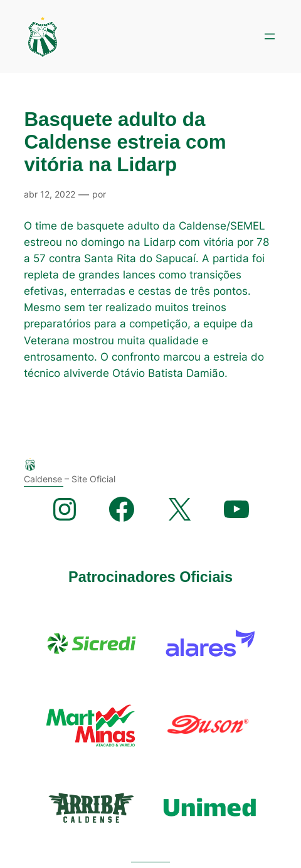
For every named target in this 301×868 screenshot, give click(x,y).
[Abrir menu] (270, 36)
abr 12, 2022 (50, 194)
